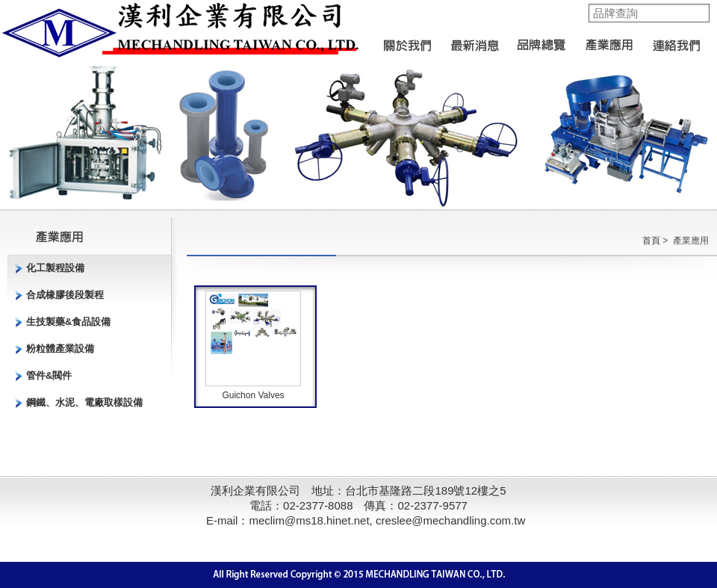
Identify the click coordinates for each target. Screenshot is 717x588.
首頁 (651, 241)
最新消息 (474, 41)
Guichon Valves (253, 395)
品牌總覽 (541, 41)
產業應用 (609, 41)
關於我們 (407, 41)
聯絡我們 (676, 41)
